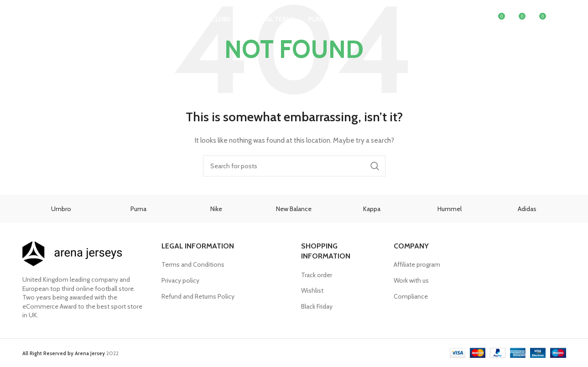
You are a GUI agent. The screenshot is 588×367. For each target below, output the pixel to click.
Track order (317, 275)
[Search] (478, 21)
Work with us (411, 280)
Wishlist (312, 290)
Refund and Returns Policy (198, 296)
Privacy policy (180, 280)
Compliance (411, 296)
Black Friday (317, 306)
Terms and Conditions (193, 264)
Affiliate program (417, 264)
